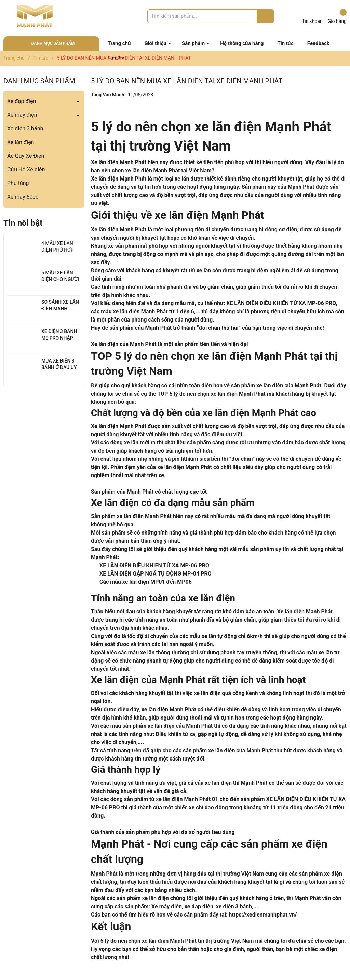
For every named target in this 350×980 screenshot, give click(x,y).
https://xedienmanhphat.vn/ (263, 915)
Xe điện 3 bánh (25, 129)
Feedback (318, 43)
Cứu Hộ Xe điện (26, 169)
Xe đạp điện (22, 101)
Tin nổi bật (23, 223)
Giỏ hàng (337, 16)
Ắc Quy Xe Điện (26, 156)
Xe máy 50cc (23, 197)
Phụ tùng (18, 183)
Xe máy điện (22, 115)
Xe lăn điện (21, 142)
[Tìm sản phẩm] (211, 16)
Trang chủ (119, 43)
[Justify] (265, 16)
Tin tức (285, 43)
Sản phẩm (193, 43)
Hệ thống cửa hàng (242, 43)
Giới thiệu (155, 43)
